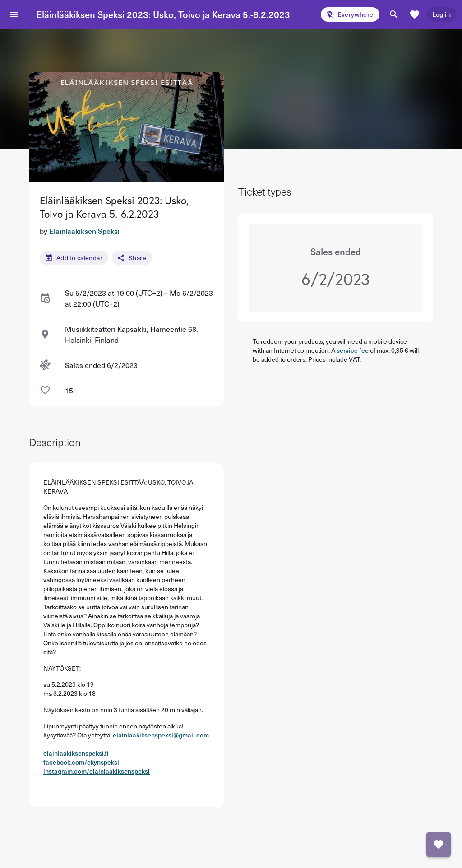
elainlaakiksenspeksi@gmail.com (161, 735)
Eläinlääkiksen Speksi (84, 231)
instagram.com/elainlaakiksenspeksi (97, 771)
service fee (353, 350)
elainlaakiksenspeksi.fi (76, 753)
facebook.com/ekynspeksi (81, 762)
